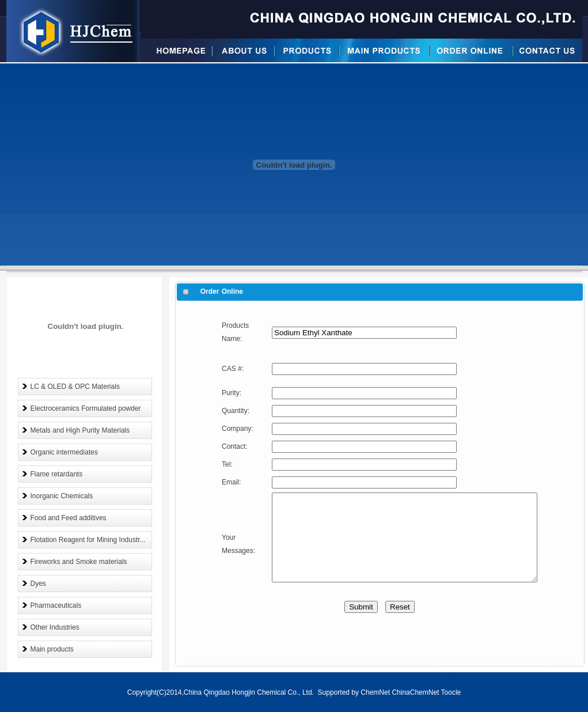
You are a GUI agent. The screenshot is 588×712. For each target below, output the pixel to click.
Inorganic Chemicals (62, 496)
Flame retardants (57, 474)
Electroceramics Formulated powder (86, 408)
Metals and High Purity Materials (80, 430)
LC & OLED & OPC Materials (75, 387)
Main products (52, 649)
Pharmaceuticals (56, 605)
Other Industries (55, 627)
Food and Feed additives (69, 518)
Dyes (38, 584)
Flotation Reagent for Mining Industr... (88, 540)
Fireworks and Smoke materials (79, 562)
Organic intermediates (64, 452)
